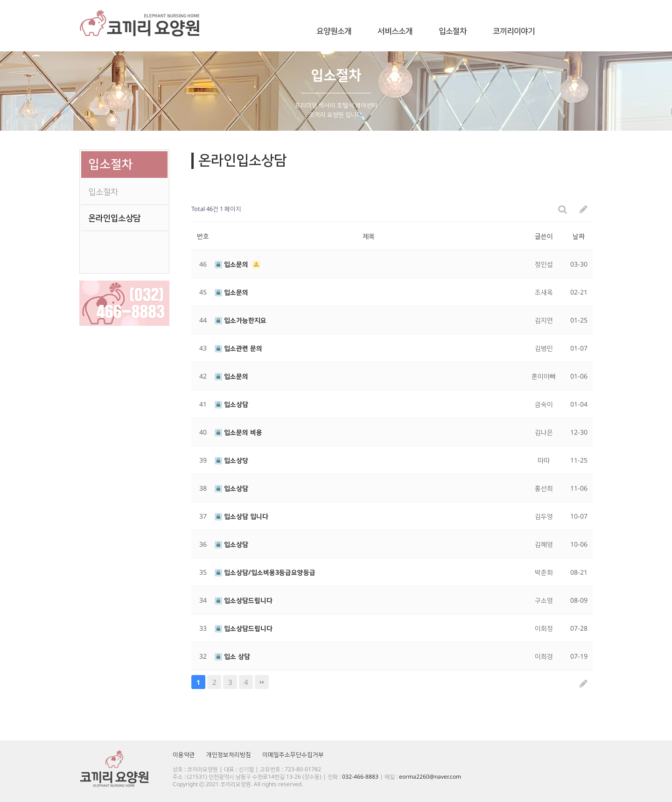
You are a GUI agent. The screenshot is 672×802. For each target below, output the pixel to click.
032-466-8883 (360, 777)
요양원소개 (334, 31)
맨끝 (262, 682)
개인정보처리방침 (229, 754)
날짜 (579, 236)
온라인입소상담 (114, 218)
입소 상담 (232, 656)
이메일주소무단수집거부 (293, 754)
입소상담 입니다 (241, 516)
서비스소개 (395, 31)
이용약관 (184, 754)
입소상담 (231, 404)
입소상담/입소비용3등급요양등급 (265, 572)
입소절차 (453, 31)
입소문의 (232, 264)
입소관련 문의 (238, 348)
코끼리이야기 (514, 31)
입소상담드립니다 (244, 600)
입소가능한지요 (241, 320)
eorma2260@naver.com (430, 777)
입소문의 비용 (238, 432)
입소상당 (231, 460)
